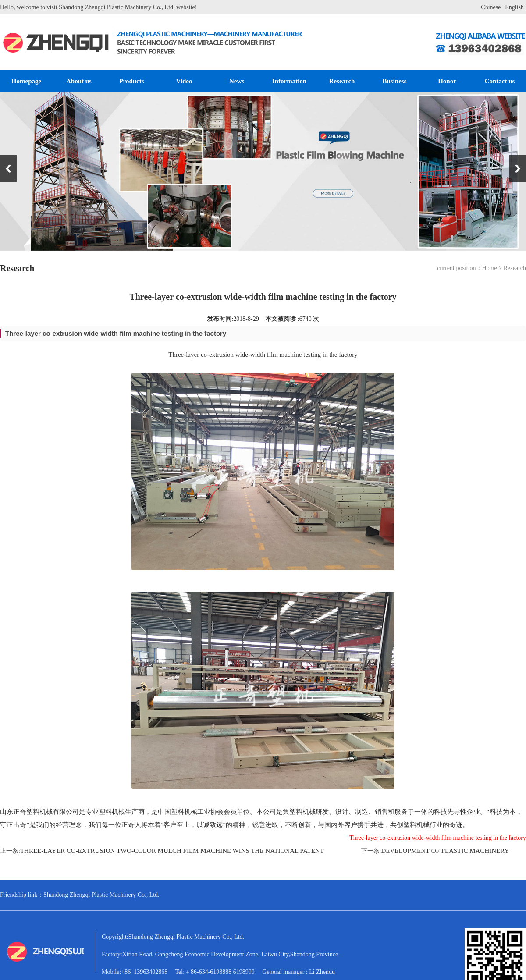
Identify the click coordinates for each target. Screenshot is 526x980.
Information (289, 81)
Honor (447, 81)
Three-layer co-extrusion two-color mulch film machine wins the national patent (172, 851)
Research (342, 81)
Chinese (491, 7)
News (237, 81)
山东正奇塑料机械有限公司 (39, 812)
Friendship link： (22, 895)
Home (490, 268)
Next (518, 169)
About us (79, 81)
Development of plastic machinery (445, 851)
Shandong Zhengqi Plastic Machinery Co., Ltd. (101, 895)
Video (184, 81)
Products (131, 81)
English (514, 7)
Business (394, 81)
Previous (8, 169)
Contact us (500, 81)
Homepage (26, 81)
